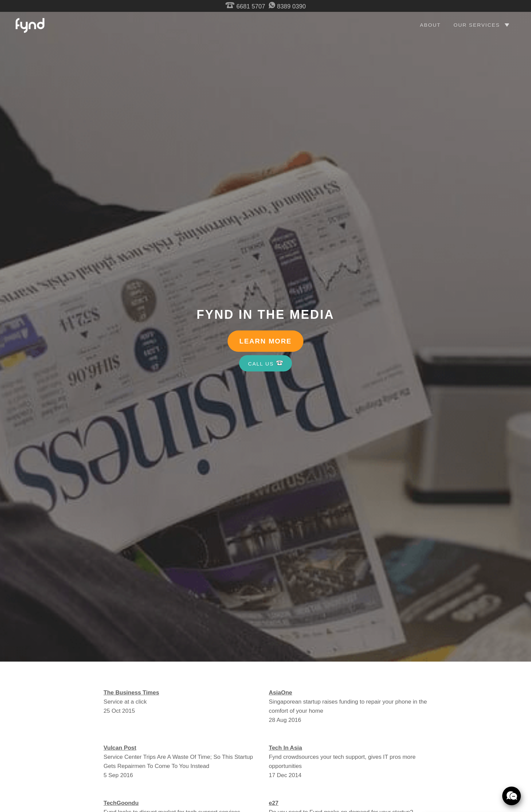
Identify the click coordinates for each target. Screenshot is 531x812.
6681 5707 (245, 6)
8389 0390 (287, 6)
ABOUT (430, 25)
